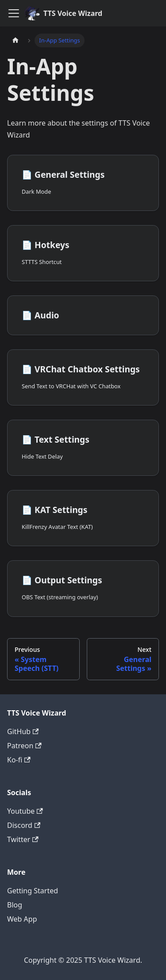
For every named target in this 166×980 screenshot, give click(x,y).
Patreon (24, 746)
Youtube (25, 811)
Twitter (23, 839)
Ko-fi (19, 760)
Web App (22, 919)
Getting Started (33, 891)
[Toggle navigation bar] (14, 13)
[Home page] (15, 40)
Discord (24, 825)
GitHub (23, 731)
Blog (15, 905)
